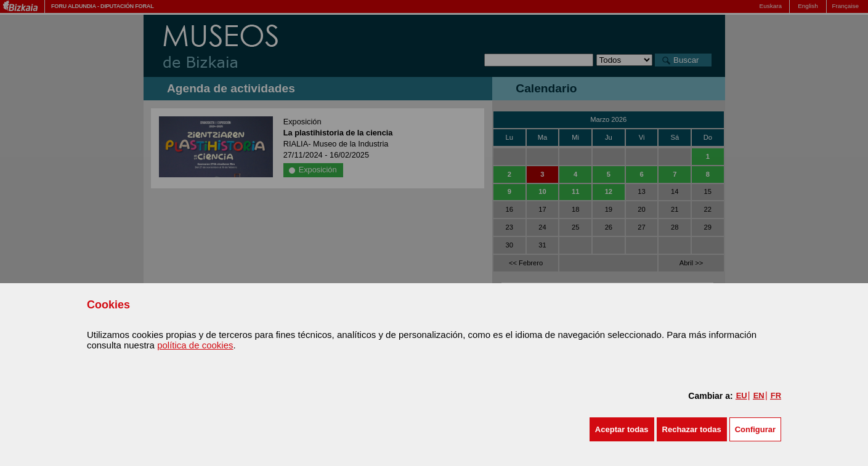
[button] (622, 429)
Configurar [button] (755, 429)
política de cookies (195, 345)
